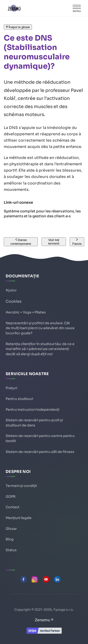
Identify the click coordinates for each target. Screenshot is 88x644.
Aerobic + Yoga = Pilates (26, 312)
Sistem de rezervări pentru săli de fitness (40, 452)
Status (11, 550)
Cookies (14, 301)
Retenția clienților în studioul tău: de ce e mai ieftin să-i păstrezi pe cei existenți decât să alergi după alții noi (40, 349)
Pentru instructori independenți (33, 410)
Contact (13, 507)
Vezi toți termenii (54, 242)
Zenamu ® (44, 620)
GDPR (11, 497)
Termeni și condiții (21, 486)
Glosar (11, 529)
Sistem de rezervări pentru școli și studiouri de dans (34, 423)
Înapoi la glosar (18, 27)
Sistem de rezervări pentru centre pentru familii (40, 438)
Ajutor (11, 290)
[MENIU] (77, 8)
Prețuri (11, 388)
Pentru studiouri (19, 399)
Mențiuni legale (19, 518)
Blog (10, 539)
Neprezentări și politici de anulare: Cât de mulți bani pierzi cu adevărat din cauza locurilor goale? (40, 328)
